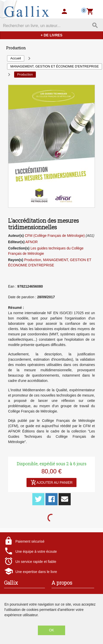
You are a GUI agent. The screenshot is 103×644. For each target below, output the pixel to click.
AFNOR (31, 242)
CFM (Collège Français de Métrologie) (55, 236)
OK (51, 630)
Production (33, 260)
